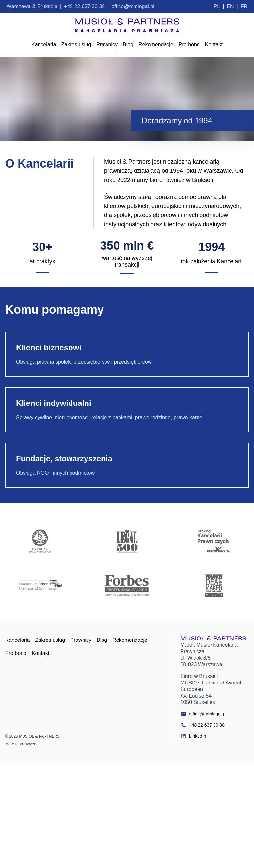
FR (244, 6)
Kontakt (214, 44)
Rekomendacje (156, 44)
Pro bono (189, 44)
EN (230, 6)
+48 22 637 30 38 (203, 725)
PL (217, 6)
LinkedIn (193, 736)
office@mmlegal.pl (204, 714)
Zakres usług (76, 44)
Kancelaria (44, 44)
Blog (128, 44)
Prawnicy (107, 44)
